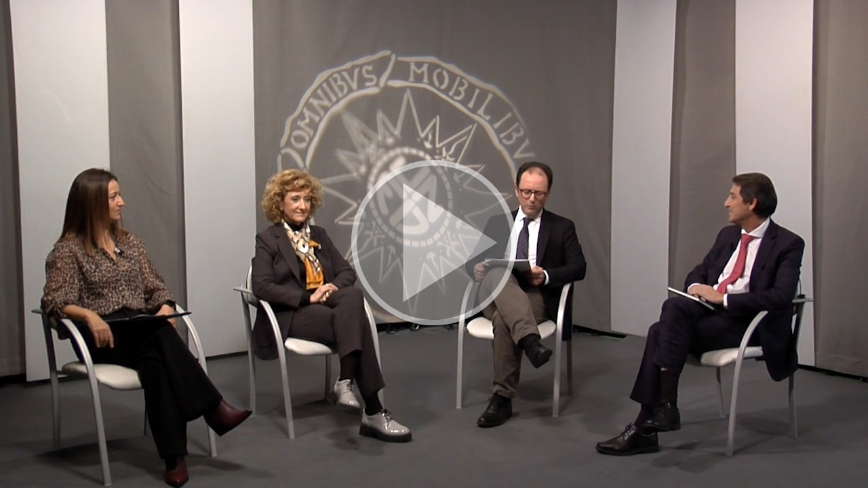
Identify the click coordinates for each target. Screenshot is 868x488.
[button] (434, 244)
